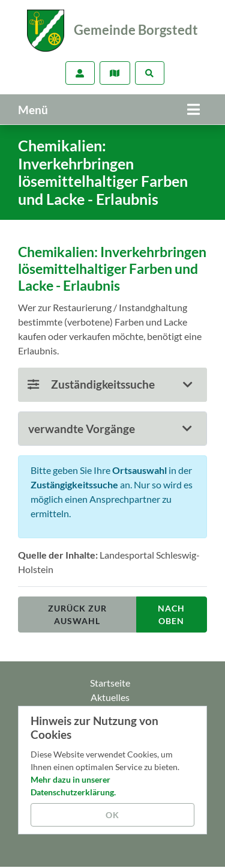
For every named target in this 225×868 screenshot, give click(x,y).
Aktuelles (110, 697)
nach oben (171, 615)
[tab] (112, 429)
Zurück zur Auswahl (77, 615)
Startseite (110, 683)
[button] (112, 429)
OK (112, 815)
